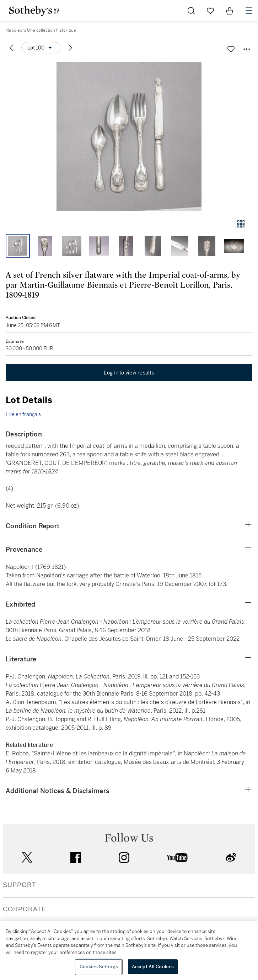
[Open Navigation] (249, 11)
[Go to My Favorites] (210, 11)
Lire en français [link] (23, 414)
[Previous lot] (11, 48)
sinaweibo (231, 857)
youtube (177, 858)
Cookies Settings (99, 967)
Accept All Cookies (153, 967)
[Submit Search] (191, 11)
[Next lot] (70, 48)
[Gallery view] (241, 224)
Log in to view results (129, 373)
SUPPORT (20, 885)
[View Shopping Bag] (230, 11)
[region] (129, 950)
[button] (129, 137)
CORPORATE (25, 909)
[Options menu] (41, 48)
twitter (27, 857)
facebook (76, 858)
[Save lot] (231, 49)
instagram (124, 858)
